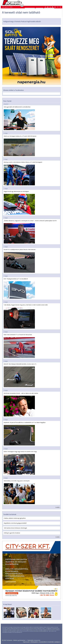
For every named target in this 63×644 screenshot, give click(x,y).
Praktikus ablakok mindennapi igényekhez (15, 518)
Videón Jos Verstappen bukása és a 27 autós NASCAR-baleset (20, 146)
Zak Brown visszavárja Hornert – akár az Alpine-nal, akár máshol (21, 404)
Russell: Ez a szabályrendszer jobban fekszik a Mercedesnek (20, 261)
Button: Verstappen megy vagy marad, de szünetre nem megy (20, 463)
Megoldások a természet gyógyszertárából (15, 523)
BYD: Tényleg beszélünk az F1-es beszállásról (19, 288)
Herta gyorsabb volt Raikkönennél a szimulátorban (19, 118)
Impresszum (26, 642)
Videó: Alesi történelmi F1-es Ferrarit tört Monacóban (19, 346)
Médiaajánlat (34, 642)
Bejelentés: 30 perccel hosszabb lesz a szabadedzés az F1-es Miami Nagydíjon (25, 434)
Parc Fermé (7, 101)
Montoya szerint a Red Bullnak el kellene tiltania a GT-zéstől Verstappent (23, 173)
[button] (60, 7)
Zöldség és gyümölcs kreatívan (12, 533)
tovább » (58, 507)
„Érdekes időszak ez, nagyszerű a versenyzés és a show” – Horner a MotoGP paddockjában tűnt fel (30, 232)
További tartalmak (10, 514)
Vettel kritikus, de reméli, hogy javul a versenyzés (19, 492)
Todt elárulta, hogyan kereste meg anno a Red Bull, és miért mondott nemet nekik (26, 316)
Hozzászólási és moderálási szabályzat (49, 642)
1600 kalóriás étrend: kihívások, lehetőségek (15, 528)
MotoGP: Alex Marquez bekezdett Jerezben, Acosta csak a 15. (20, 375)
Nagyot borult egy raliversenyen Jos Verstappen (19, 203)
